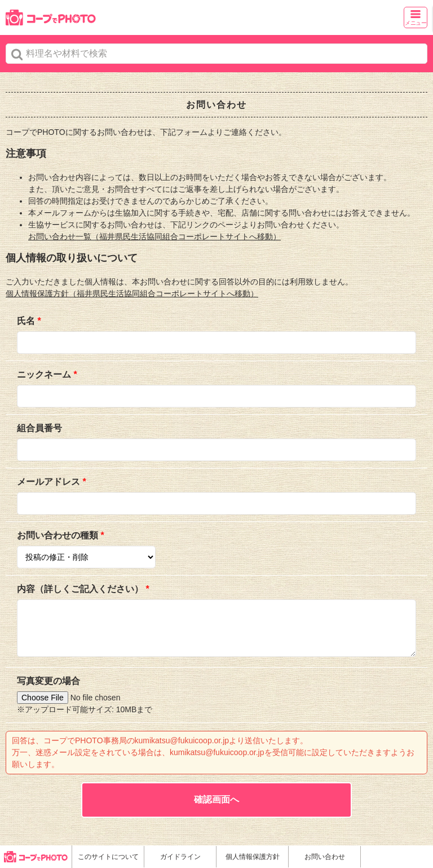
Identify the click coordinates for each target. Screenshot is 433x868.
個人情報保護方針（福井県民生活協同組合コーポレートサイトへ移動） (132, 293)
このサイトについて (108, 857)
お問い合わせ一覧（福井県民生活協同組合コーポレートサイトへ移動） (154, 236)
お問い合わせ (325, 857)
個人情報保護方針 (253, 857)
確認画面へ (216, 799)
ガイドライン (180, 857)
